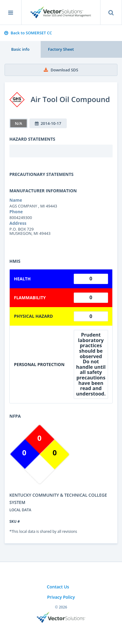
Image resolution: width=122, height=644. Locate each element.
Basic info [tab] (20, 49)
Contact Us (58, 587)
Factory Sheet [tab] (61, 49)
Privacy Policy (61, 597)
